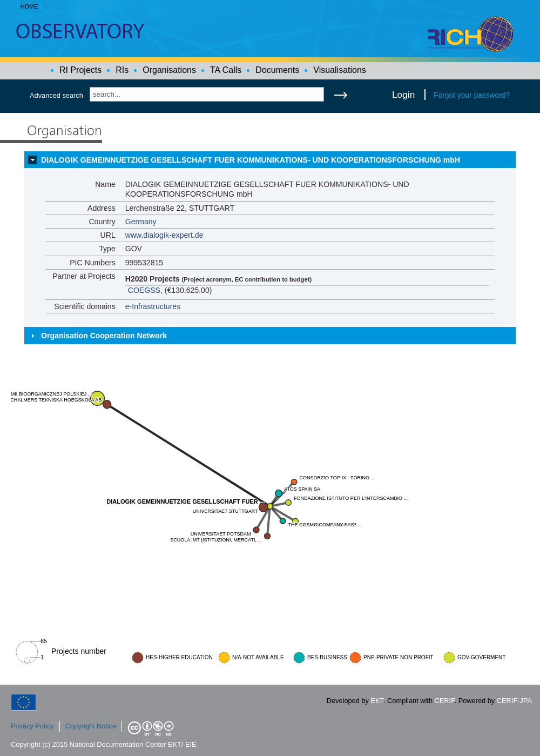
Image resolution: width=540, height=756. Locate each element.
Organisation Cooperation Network (104, 336)
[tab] (270, 160)
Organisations (169, 70)
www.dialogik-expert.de (164, 235)
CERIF (445, 701)
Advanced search (56, 95)
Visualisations (340, 70)
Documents (277, 70)
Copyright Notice (91, 726)
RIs (122, 70)
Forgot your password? (472, 95)
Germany (141, 222)
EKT (377, 701)
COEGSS (144, 290)
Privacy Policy (32, 726)
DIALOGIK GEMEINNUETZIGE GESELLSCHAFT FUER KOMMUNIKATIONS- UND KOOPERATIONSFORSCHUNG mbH (251, 160)
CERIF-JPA (514, 701)
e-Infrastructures (153, 306)
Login (403, 95)
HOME (29, 6)
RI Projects (80, 70)
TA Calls (226, 70)
